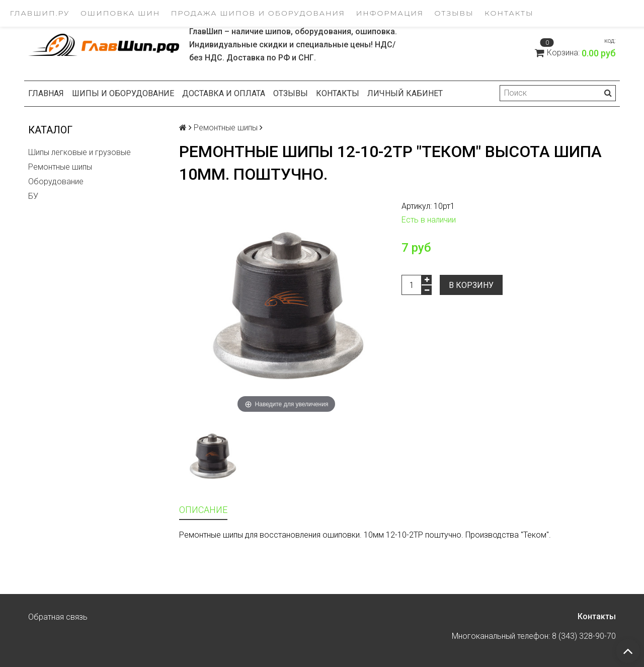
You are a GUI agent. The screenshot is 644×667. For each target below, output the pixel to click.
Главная (46, 93)
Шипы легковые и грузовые (79, 152)
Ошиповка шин (120, 13)
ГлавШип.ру (40, 13)
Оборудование (56, 181)
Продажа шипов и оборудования (258, 13)
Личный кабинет (405, 93)
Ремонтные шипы (60, 167)
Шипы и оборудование (123, 93)
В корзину (471, 285)
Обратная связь (58, 617)
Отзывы (454, 13)
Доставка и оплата (224, 93)
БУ (33, 196)
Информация (390, 13)
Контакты (509, 13)
